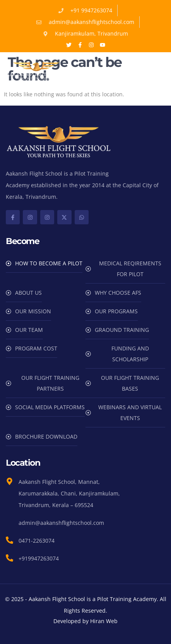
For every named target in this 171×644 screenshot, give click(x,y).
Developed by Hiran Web (85, 621)
